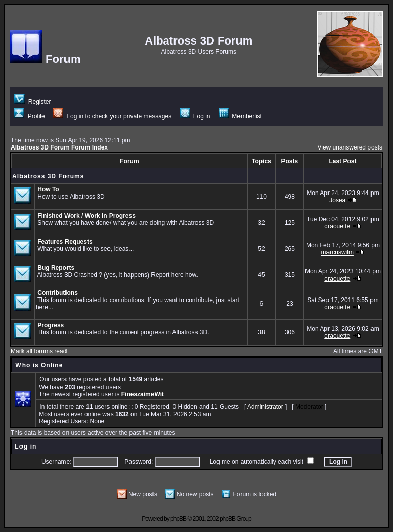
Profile (29, 116)
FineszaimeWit (143, 394)
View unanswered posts (350, 147)
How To (48, 189)
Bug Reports (56, 268)
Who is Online (39, 365)
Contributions (58, 293)
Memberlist (240, 116)
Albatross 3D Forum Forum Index (59, 147)
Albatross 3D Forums (48, 176)
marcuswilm (337, 252)
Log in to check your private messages (112, 116)
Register (32, 102)
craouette (337, 226)
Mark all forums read (39, 351)
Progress (51, 325)
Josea (337, 200)
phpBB (178, 519)
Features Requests (65, 242)
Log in (195, 116)
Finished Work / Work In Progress (86, 216)
